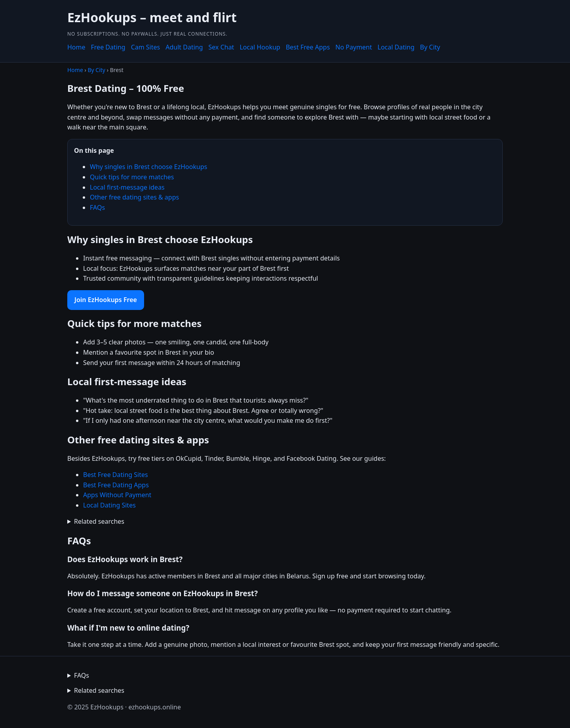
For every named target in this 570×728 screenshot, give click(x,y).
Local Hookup (260, 47)
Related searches (99, 521)
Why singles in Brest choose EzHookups (148, 167)
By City (430, 47)
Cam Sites (146, 47)
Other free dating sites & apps (134, 197)
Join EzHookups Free (106, 300)
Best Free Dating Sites (116, 475)
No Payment (353, 47)
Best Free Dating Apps (116, 485)
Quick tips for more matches (132, 177)
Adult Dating (184, 47)
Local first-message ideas (127, 187)
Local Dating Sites (109, 505)
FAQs (97, 207)
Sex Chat (221, 47)
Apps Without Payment (117, 495)
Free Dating (108, 47)
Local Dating (396, 47)
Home (76, 47)
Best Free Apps (308, 47)
